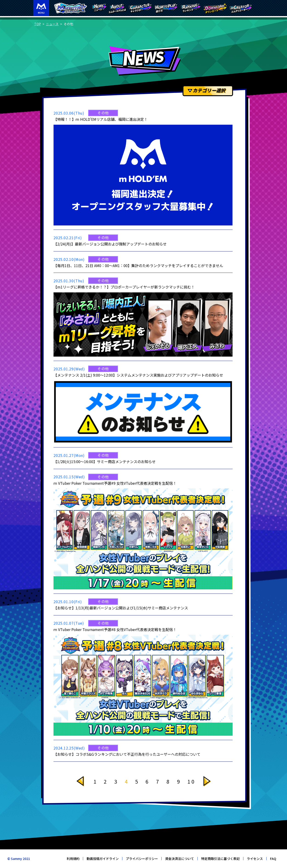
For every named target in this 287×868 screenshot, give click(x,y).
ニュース (52, 24)
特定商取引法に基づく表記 (220, 859)
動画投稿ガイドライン (103, 859)
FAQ (273, 859)
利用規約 (73, 859)
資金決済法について (180, 859)
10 (191, 781)
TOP (38, 24)
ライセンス (255, 859)
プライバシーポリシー (142, 859)
